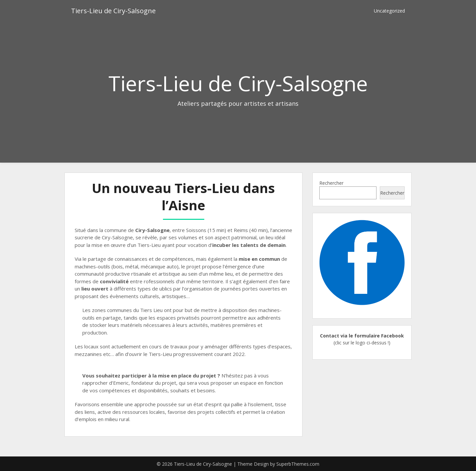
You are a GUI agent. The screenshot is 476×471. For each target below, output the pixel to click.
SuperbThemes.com (298, 464)
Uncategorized (389, 11)
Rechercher (331, 183)
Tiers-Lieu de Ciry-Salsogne (113, 11)
